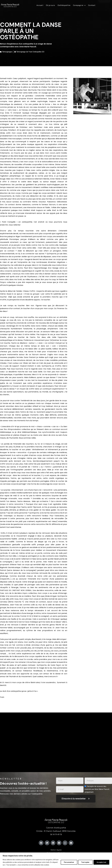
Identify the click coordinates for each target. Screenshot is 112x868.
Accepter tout (101, 862)
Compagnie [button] (79, 4)
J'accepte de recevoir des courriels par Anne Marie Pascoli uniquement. (97, 789)
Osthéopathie (64, 4)
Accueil (40, 4)
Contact (92, 4)
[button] (79, 4)
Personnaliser (69, 862)
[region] (56, 860)
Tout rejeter (85, 862)
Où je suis (50, 4)
